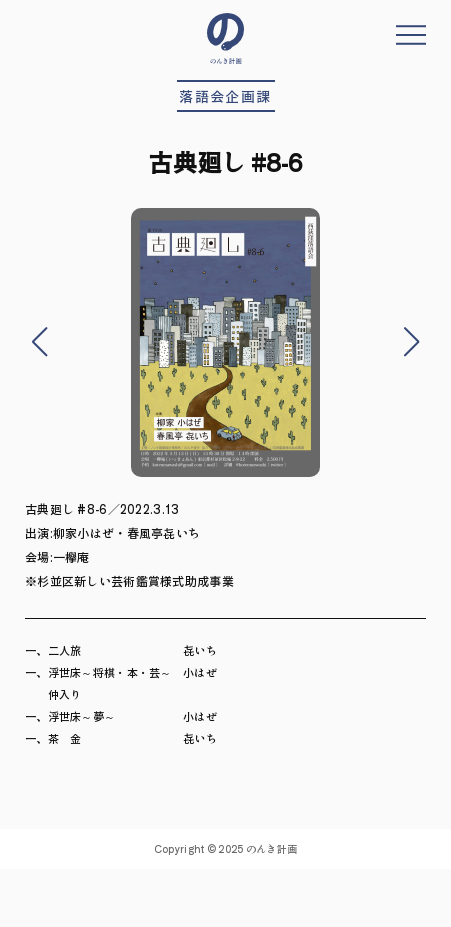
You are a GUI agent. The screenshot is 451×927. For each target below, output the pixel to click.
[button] (39, 342)
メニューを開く (411, 35)
